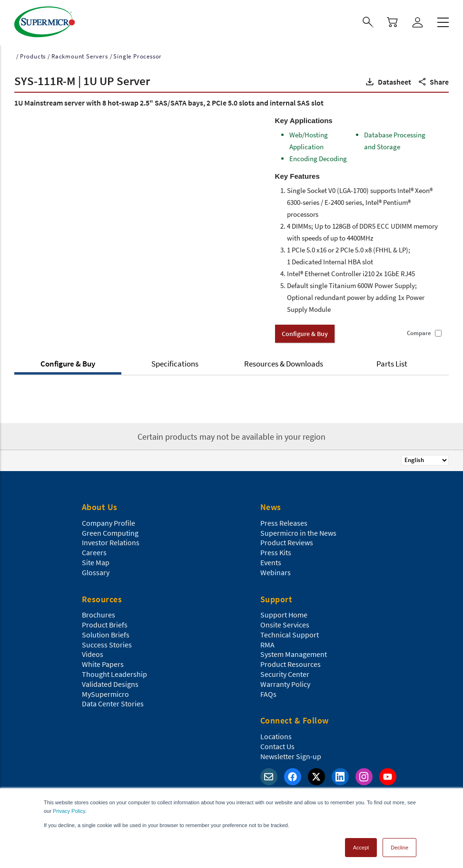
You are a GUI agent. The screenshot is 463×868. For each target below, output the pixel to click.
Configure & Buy (68, 362)
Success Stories (107, 643)
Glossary (96, 571)
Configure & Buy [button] (305, 332)
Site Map (96, 561)
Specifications (175, 362)
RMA (267, 643)
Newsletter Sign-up (291, 755)
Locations (276, 735)
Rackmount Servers (80, 55)
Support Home (284, 613)
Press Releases (284, 521)
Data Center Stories (113, 702)
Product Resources (291, 663)
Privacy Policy (69, 810)
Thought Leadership (114, 673)
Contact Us (277, 745)
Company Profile (108, 521)
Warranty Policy (285, 683)
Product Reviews (287, 541)
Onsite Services (285, 623)
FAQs (268, 693)
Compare (419, 332)
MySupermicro (105, 693)
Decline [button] (399, 846)
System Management (294, 653)
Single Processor (138, 55)
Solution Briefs (106, 633)
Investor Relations (111, 541)
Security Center (285, 673)
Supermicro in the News (298, 531)
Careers (94, 551)
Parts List (392, 362)
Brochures (99, 613)
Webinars (276, 571)
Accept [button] (361, 846)
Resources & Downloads (284, 362)
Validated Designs (110, 683)
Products (33, 55)
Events (271, 561)
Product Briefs (105, 623)
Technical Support (290, 633)
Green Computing (110, 531)
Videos (93, 653)
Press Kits (276, 551)
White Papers (103, 663)
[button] (388, 80)
